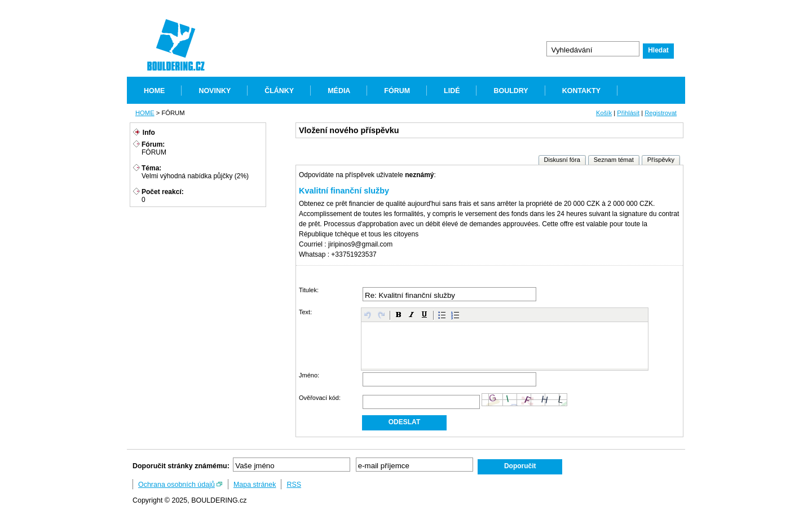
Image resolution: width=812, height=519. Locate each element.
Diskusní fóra (562, 160)
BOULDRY (511, 91)
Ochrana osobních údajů (176, 485)
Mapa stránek (255, 485)
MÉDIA (339, 91)
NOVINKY (215, 91)
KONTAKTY (581, 91)
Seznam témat (614, 160)
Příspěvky (661, 160)
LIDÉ (452, 91)
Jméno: (309, 375)
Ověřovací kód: (320, 398)
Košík (604, 113)
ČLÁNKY (279, 91)
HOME (154, 91)
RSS (294, 485)
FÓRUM (397, 91)
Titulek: (309, 290)
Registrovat (661, 113)
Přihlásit (628, 113)
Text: (305, 312)
